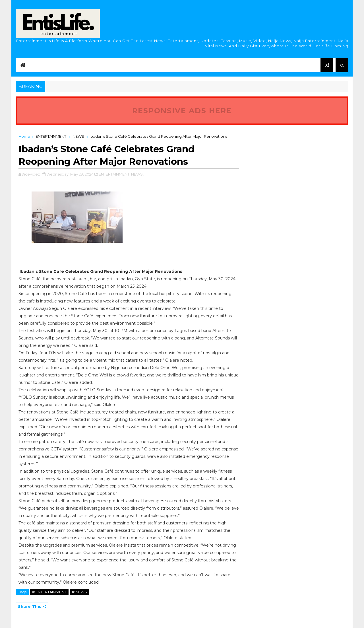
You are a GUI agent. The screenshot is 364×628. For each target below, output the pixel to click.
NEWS (78, 136)
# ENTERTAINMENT (49, 592)
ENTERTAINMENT (51, 136)
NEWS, (137, 174)
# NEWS (79, 592)
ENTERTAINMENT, (114, 174)
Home (24, 136)
